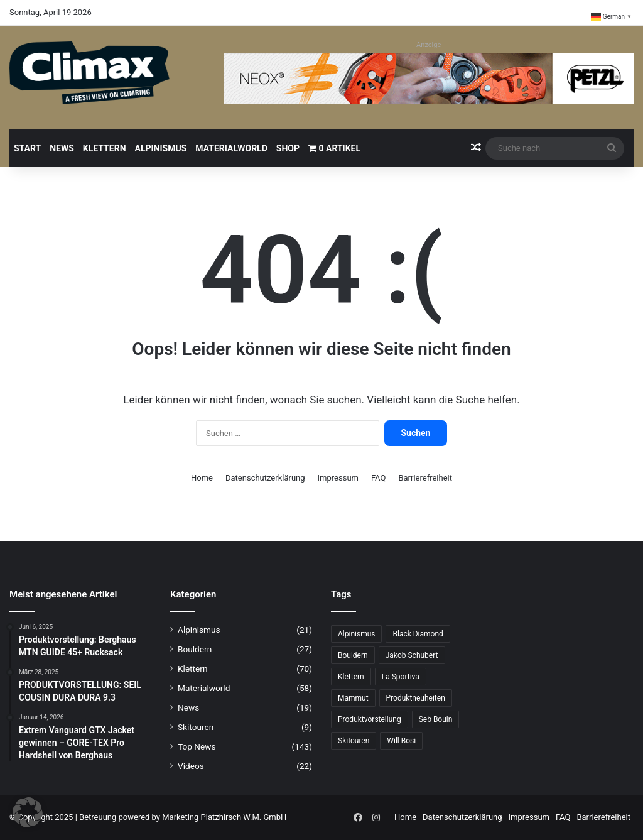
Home (202, 478)
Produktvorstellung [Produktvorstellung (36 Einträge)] (370, 719)
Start (27, 148)
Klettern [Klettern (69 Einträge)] (351, 677)
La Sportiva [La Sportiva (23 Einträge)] (401, 677)
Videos (191, 766)
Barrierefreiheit (425, 478)
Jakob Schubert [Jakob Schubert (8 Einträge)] (412, 655)
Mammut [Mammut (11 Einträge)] (353, 698)
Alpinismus (161, 148)
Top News (197, 746)
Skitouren (196, 727)
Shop (288, 148)
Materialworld (231, 148)
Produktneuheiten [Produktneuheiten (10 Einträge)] (416, 698)
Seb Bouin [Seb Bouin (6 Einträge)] (436, 719)
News (62, 148)
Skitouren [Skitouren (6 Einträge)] (354, 741)
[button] (28, 812)
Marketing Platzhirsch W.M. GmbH (224, 817)
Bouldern (195, 649)
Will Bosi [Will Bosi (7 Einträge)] (401, 741)
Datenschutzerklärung (265, 478)
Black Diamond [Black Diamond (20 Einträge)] (418, 634)
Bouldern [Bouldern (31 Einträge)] (353, 655)
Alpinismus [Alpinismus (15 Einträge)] (356, 634)
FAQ (378, 478)
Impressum (338, 478)
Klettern (105, 148)
